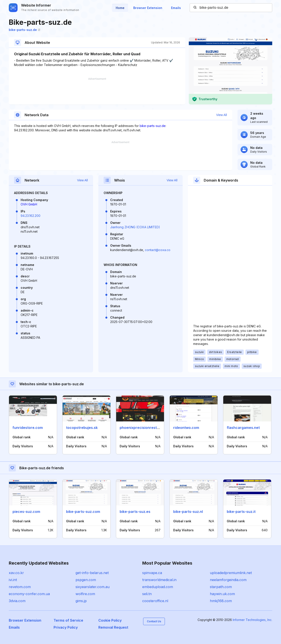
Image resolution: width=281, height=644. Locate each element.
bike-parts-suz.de (24, 30)
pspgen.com (86, 580)
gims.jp (81, 601)
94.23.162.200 (31, 216)
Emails (176, 8)
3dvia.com (17, 601)
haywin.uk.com (222, 594)
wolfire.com (85, 594)
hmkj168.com (221, 601)
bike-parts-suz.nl (188, 512)
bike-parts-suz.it (241, 512)
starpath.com (221, 587)
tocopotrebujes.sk (82, 428)
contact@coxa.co (158, 250)
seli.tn (147, 594)
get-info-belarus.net (92, 573)
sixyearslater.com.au (93, 587)
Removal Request (113, 627)
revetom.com (20, 587)
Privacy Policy (66, 627)
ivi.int (13, 580)
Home (120, 8)
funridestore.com (28, 428)
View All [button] (222, 115)
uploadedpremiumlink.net (231, 573)
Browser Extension (148, 8)
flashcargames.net (243, 428)
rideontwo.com (186, 428)
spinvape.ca (152, 573)
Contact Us (154, 621)
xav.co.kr (16, 573)
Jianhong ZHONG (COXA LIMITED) (135, 227)
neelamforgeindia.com (228, 580)
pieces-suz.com (26, 512)
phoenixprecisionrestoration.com (149, 428)
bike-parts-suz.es (135, 512)
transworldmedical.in (159, 580)
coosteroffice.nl (155, 601)
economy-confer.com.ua (29, 594)
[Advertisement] (97, 91)
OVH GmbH (29, 204)
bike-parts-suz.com (83, 512)
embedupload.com (158, 587)
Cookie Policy (110, 620)
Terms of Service (68, 620)
